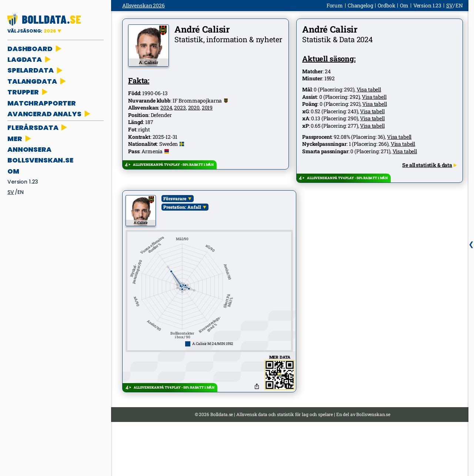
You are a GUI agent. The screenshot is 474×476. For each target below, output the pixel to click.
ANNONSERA (29, 149)
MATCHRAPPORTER (42, 103)
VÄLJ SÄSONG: (32, 31)
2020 (194, 108)
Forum (335, 5)
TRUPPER (28, 92)
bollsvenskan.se (40, 160)
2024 (166, 108)
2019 (207, 108)
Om (13, 171)
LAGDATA (30, 59)
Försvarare (175, 198)
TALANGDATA (37, 81)
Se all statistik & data (429, 165)
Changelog (360, 5)
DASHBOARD (35, 49)
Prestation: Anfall (182, 207)
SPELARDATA (36, 70)
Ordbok (386, 5)
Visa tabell (369, 89)
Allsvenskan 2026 (143, 5)
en (21, 192)
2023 (180, 108)
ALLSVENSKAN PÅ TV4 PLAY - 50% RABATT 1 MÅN (173, 165)
